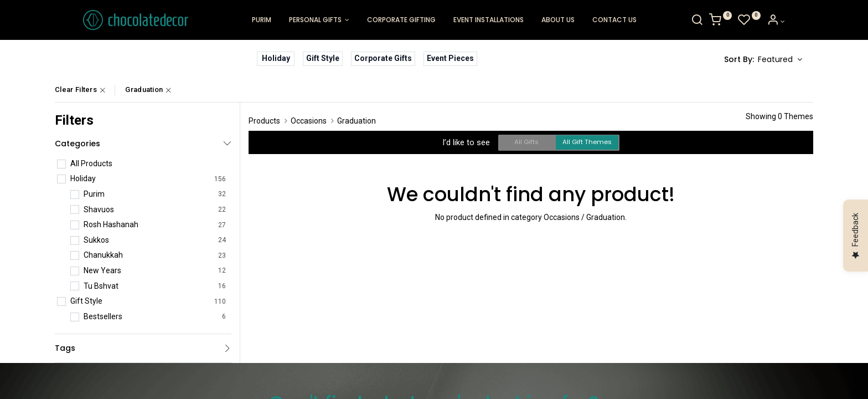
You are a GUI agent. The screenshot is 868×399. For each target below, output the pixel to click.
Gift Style (323, 58)
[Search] (725, 22)
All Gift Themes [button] (587, 142)
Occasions (309, 121)
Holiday (276, 58)
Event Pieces (450, 58)
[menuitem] (262, 20)
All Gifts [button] (526, 142)
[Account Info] (804, 22)
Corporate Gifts (383, 58)
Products (264, 121)
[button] (780, 60)
